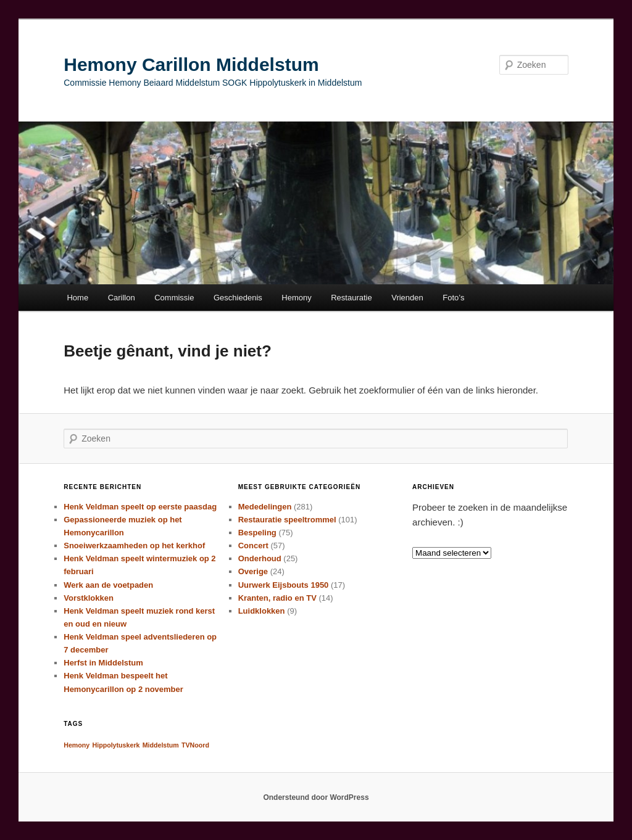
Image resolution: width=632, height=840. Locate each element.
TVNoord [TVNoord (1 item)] (195, 745)
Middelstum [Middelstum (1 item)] (161, 745)
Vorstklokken (89, 598)
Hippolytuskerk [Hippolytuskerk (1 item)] (116, 745)
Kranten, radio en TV (277, 598)
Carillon (122, 298)
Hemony (296, 298)
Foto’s (453, 298)
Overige (253, 571)
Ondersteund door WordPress (316, 797)
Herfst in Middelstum (103, 663)
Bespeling (257, 533)
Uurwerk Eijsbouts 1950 (284, 585)
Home (77, 298)
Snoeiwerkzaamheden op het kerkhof (134, 546)
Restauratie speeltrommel (287, 520)
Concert (253, 546)
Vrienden (407, 298)
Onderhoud (260, 558)
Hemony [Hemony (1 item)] (77, 745)
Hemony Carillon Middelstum (191, 64)
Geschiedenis (238, 298)
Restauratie (351, 298)
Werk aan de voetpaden (108, 585)
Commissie (174, 298)
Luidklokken (262, 611)
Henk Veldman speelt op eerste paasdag (140, 507)
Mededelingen (265, 507)
